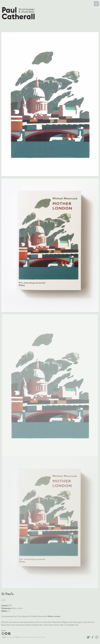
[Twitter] (6, 634)
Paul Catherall (10, 637)
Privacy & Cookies (40, 637)
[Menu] (96, 4)
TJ (21, 637)
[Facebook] (3, 634)
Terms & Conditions (28, 637)
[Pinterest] (9, 634)
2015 (10, 605)
